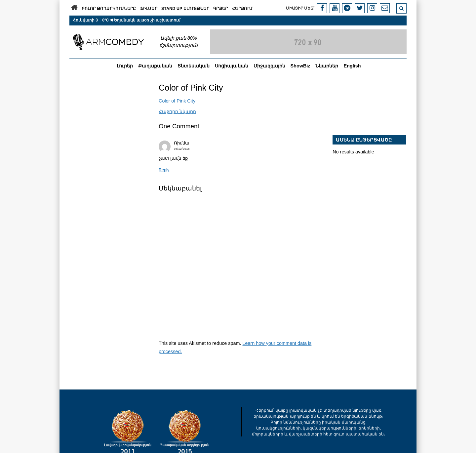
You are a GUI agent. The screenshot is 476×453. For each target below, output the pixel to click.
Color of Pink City (177, 101)
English (352, 66)
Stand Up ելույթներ (185, 9)
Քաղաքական (155, 66)
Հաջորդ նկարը (177, 111)
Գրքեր (221, 9)
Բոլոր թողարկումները (109, 9)
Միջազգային (269, 66)
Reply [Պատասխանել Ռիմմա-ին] (164, 170)
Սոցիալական (232, 66)
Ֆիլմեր (149, 9)
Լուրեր (125, 66)
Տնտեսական (194, 66)
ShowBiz (300, 66)
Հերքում (242, 9)
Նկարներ (327, 66)
